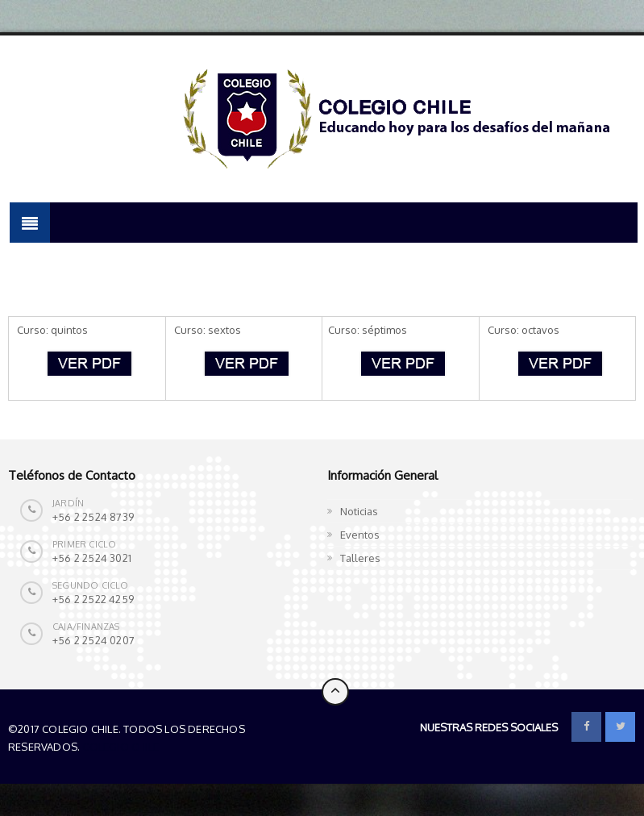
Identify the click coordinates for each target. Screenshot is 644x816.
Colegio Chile (120, 747)
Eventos (360, 535)
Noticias (359, 511)
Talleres (360, 558)
